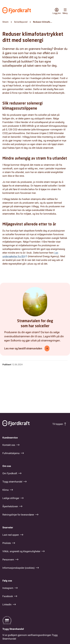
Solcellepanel (21, 22)
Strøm (6, 22)
